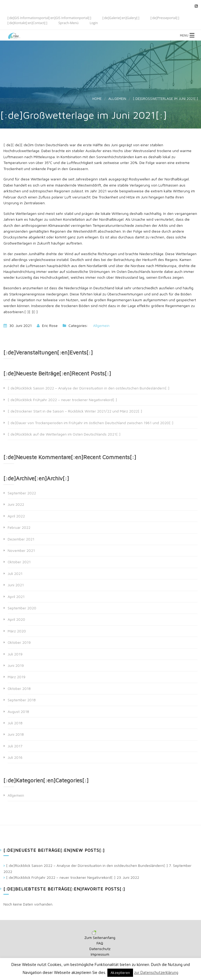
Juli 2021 (15, 573)
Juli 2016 (15, 757)
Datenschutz (100, 949)
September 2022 (22, 493)
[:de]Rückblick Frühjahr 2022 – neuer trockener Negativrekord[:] (62, 400)
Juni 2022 (16, 504)
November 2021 (21, 550)
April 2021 (16, 597)
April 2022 (16, 516)
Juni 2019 (16, 665)
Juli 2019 (15, 654)
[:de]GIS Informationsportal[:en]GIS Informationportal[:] (49, 18)
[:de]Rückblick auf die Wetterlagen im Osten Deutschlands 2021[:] (64, 434)
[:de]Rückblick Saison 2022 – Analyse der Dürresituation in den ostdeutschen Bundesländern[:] (89, 388)
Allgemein (117, 99)
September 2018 (22, 700)
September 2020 (22, 608)
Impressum (100, 954)
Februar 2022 (19, 527)
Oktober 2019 (19, 642)
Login (94, 23)
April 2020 (16, 619)
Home (97, 99)
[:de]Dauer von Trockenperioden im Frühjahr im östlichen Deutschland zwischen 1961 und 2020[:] (91, 423)
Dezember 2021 (21, 539)
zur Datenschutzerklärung (156, 972)
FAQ (100, 943)
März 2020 (17, 631)
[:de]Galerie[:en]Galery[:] (121, 18)
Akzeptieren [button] (120, 973)
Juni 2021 (16, 585)
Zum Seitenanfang (100, 937)
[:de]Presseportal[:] (165, 18)
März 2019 (17, 677)
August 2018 (18, 711)
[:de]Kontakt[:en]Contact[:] (27, 23)
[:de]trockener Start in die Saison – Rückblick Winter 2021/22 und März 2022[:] (75, 411)
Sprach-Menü (68, 23)
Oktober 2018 (19, 688)
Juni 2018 (16, 734)
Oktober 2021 (19, 562)
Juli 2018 (15, 723)
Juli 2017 (15, 746)
